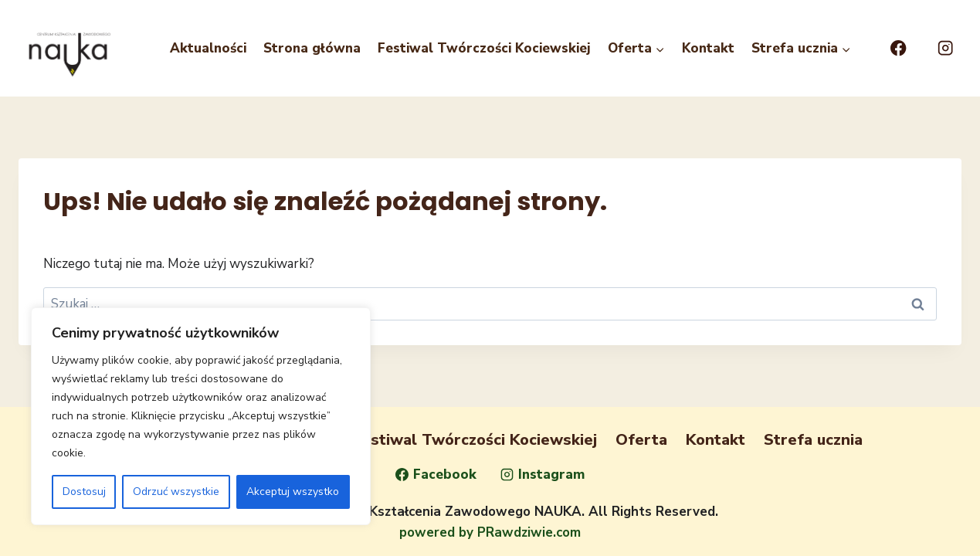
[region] (201, 416)
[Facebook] (899, 48)
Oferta (641, 440)
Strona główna (312, 48)
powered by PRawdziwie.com (490, 532)
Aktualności (208, 48)
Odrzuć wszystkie (176, 492)
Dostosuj (84, 492)
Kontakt (708, 48)
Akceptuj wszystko (293, 492)
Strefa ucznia (813, 440)
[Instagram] (946, 48)
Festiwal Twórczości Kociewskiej (484, 48)
